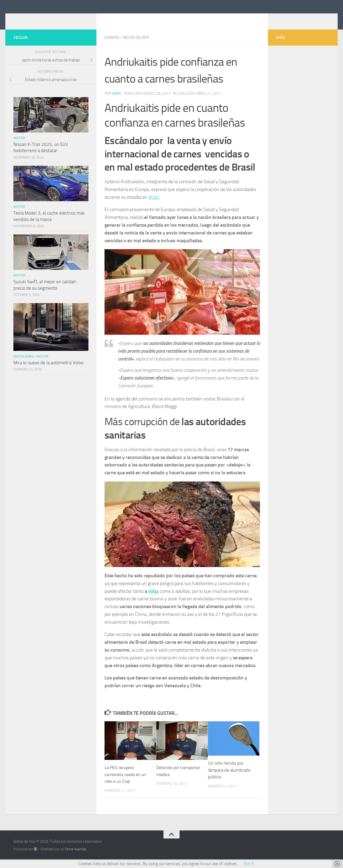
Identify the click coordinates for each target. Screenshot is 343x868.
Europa (112, 45)
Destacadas (23, 364)
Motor (19, 146)
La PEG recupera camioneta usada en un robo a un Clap (126, 782)
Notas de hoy (44, 19)
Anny (117, 101)
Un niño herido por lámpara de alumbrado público (229, 778)
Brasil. (155, 205)
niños (154, 599)
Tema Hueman (75, 857)
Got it (249, 864)
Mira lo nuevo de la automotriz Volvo (49, 371)
